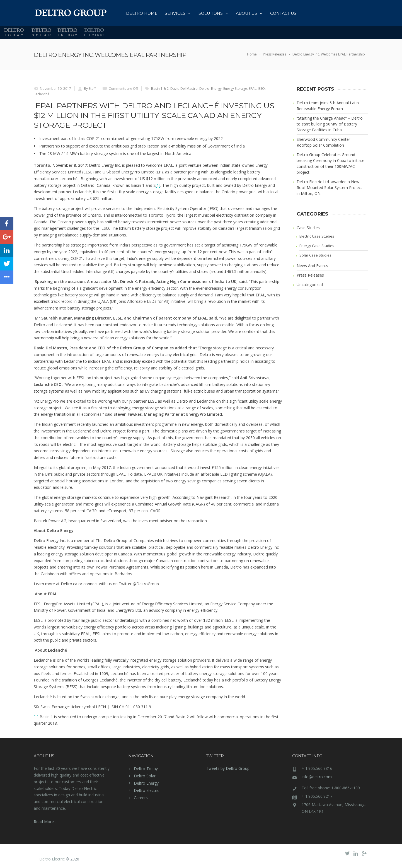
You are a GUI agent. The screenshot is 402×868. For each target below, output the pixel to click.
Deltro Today (146, 769)
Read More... (45, 822)
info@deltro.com (317, 777)
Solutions (214, 13)
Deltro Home (142, 13)
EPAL (252, 89)
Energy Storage (235, 89)
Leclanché (42, 94)
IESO (261, 89)
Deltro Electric (146, 790)
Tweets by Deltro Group (228, 768)
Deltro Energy (146, 783)
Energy (216, 89)
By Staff (90, 89)
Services (178, 13)
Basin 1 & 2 (160, 89)
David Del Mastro (184, 89)
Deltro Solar (145, 776)
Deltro (204, 89)
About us (249, 13)
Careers (141, 798)
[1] (158, 185)
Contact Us (283, 13)
